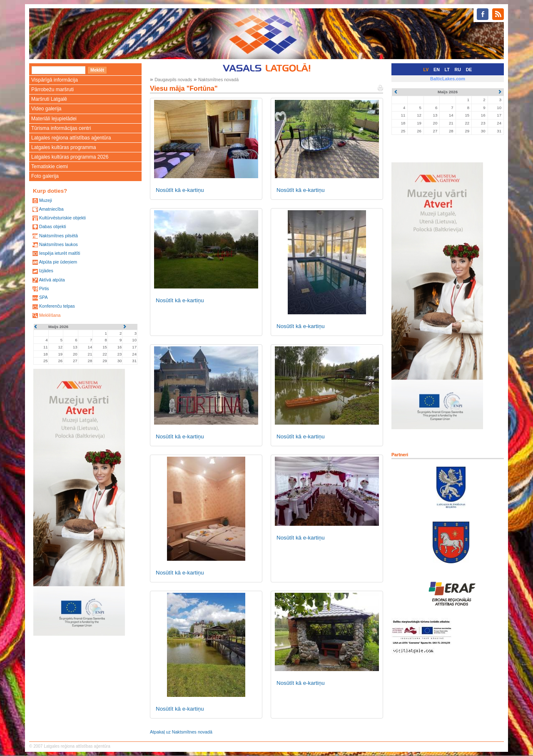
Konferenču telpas (57, 306)
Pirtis (44, 288)
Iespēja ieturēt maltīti (60, 253)
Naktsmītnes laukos (59, 244)
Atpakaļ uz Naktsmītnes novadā (181, 732)
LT (447, 70)
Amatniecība (51, 209)
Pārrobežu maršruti (52, 90)
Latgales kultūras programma (64, 147)
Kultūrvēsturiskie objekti (62, 218)
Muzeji (46, 200)
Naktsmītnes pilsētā (59, 236)
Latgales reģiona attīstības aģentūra (71, 138)
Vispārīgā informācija (55, 80)
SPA (44, 297)
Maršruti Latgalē (49, 99)
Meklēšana (50, 315)
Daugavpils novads (173, 80)
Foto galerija (45, 176)
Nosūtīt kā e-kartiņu (180, 190)
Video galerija (46, 109)
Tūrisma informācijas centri (61, 128)
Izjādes (46, 271)
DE (469, 70)
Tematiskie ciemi (50, 167)
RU (458, 70)
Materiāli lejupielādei (54, 119)
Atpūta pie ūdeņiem (58, 262)
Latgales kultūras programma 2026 (70, 157)
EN (437, 70)
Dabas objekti (53, 226)
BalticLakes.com (448, 79)
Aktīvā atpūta (52, 280)
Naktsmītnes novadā (218, 80)
